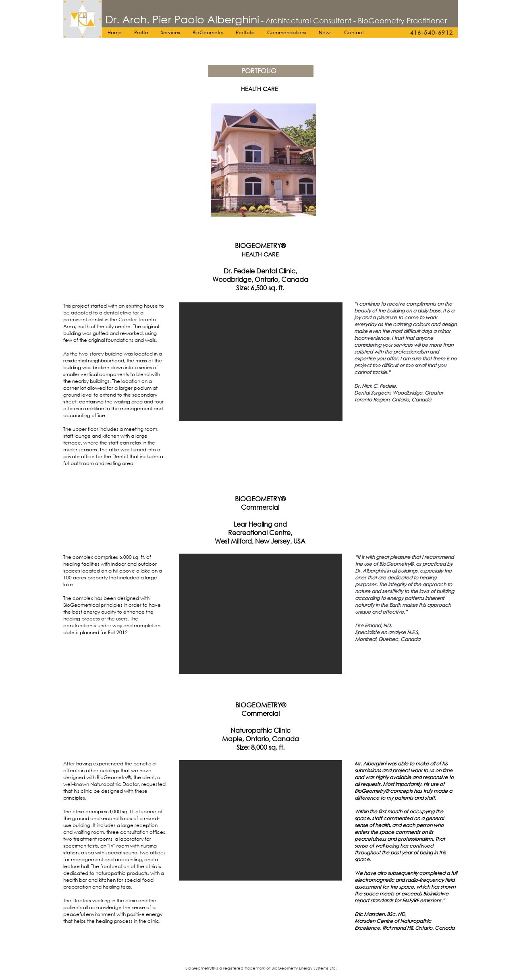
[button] (261, 362)
